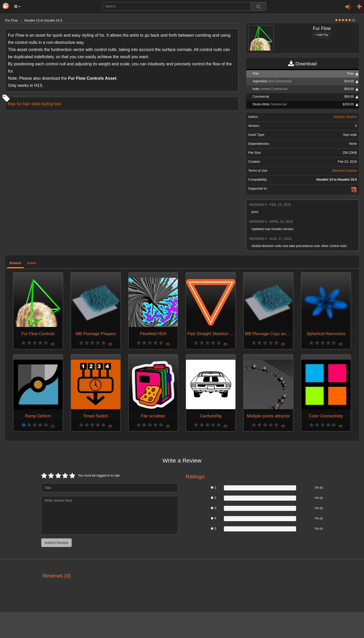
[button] (17, 6)
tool (57, 104)
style (35, 104)
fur (19, 104)
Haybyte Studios (345, 117)
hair (26, 104)
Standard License (344, 171)
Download (302, 64)
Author (32, 263)
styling (47, 104)
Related (15, 263)
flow (12, 104)
